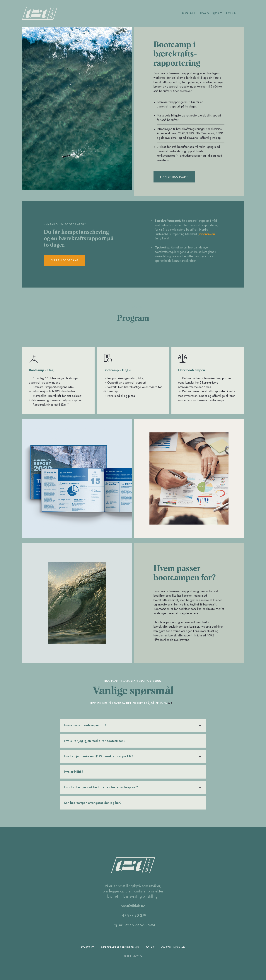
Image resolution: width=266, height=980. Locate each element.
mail (172, 703)
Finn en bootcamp (174, 177)
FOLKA (231, 13)
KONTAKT (189, 13)
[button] (211, 13)
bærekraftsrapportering (120, 947)
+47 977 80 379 (133, 915)
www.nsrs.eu (207, 234)
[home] (95, 13)
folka (150, 947)
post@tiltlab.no (133, 906)
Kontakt (88, 947)
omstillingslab (173, 947)
